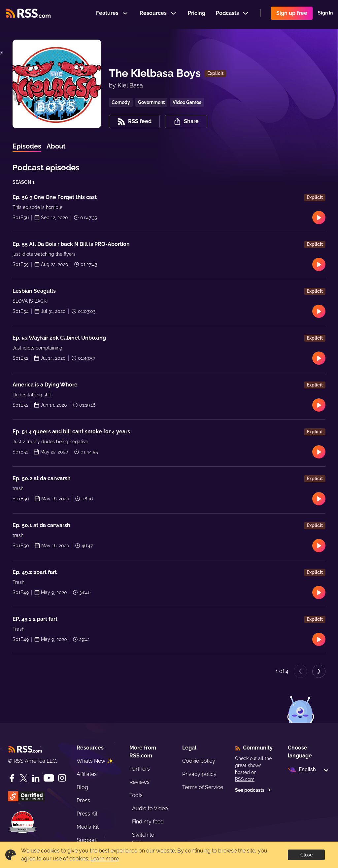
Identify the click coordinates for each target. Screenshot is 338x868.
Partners (140, 769)
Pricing (197, 14)
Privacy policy (199, 774)
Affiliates (87, 774)
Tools (136, 795)
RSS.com (245, 779)
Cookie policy (199, 761)
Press (83, 801)
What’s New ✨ (95, 761)
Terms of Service (203, 787)
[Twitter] (24, 778)
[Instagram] (62, 778)
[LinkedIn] (36, 778)
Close (306, 855)
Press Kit (87, 814)
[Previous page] (300, 671)
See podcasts (253, 790)
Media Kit (88, 827)
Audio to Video (150, 808)
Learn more (105, 859)
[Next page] (319, 671)
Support (87, 840)
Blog (82, 787)
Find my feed (148, 822)
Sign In (325, 15)
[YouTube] (49, 778)
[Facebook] (12, 778)
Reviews (139, 782)
